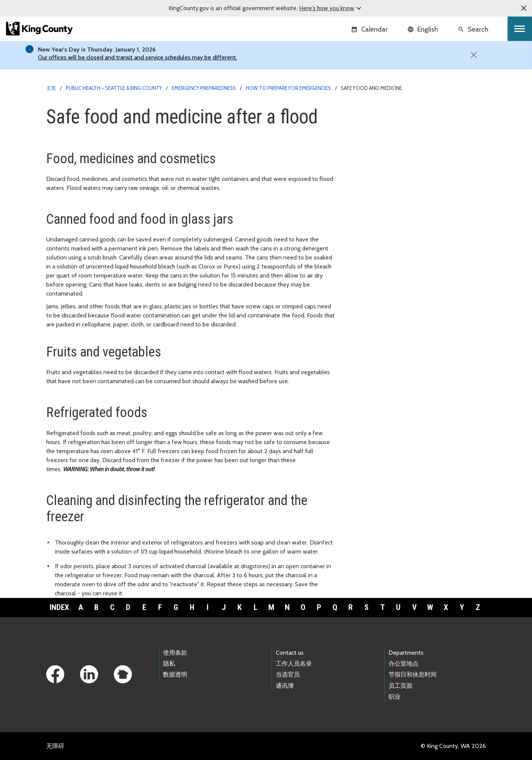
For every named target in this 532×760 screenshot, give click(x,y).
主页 (51, 88)
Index (59, 607)
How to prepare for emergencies (288, 88)
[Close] (474, 55)
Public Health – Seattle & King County (114, 88)
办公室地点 (404, 664)
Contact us (290, 653)
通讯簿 (285, 686)
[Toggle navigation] (520, 29)
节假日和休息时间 (413, 674)
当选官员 (288, 674)
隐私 (169, 664)
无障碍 (55, 746)
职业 (394, 697)
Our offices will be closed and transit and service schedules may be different (137, 57)
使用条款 (175, 653)
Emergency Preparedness (204, 88)
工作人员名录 (294, 664)
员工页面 (401, 686)
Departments (406, 653)
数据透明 (175, 674)
